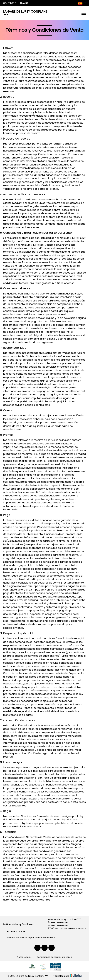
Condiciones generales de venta (54, 957)
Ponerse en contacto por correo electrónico (29, 938)
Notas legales (24, 957)
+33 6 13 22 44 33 (14, 932)
